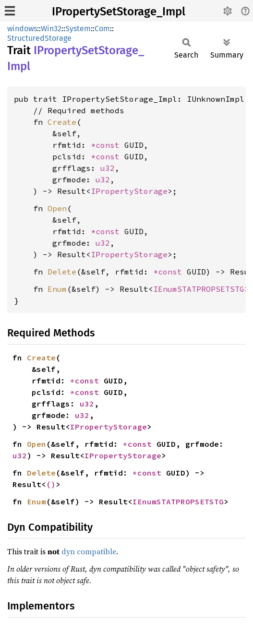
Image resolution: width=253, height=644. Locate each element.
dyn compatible (89, 551)
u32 (108, 168)
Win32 (51, 29)
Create (62, 122)
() (51, 484)
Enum (57, 289)
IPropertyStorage (129, 191)
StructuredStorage (39, 38)
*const (108, 145)
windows (22, 29)
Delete (62, 272)
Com (102, 29)
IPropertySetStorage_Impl (119, 12)
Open (57, 208)
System (78, 29)
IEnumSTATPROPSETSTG (199, 289)
